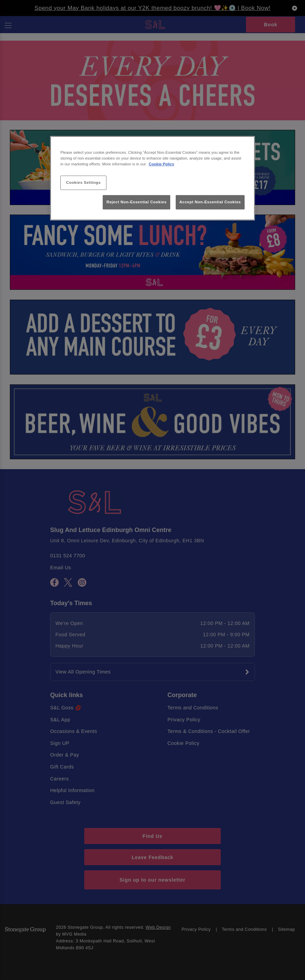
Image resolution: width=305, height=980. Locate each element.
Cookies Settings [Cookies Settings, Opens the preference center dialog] (83, 182)
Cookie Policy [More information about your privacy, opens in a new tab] (162, 164)
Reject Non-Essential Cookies (137, 202)
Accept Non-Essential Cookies (210, 202)
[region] (152, 178)
